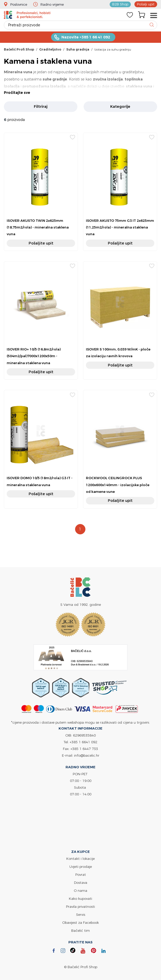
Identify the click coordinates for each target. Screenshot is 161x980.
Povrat (81, 875)
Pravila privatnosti (81, 907)
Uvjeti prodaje (81, 867)
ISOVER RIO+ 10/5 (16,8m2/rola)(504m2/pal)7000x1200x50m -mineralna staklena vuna (34, 356)
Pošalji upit (146, 4)
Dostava (81, 883)
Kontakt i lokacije (81, 859)
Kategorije (120, 107)
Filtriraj (41, 107)
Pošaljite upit (41, 243)
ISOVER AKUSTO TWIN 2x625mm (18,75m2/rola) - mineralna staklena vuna (38, 227)
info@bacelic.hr (87, 755)
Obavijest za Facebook (81, 922)
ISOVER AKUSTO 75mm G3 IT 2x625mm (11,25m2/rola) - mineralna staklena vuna (120, 227)
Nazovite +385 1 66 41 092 (86, 37)
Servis (81, 914)
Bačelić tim (81, 930)
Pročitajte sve (17, 93)
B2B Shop (120, 4)
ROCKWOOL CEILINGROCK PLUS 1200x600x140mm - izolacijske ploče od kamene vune (118, 485)
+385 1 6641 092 (83, 742)
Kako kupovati (81, 899)
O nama (81, 891)
